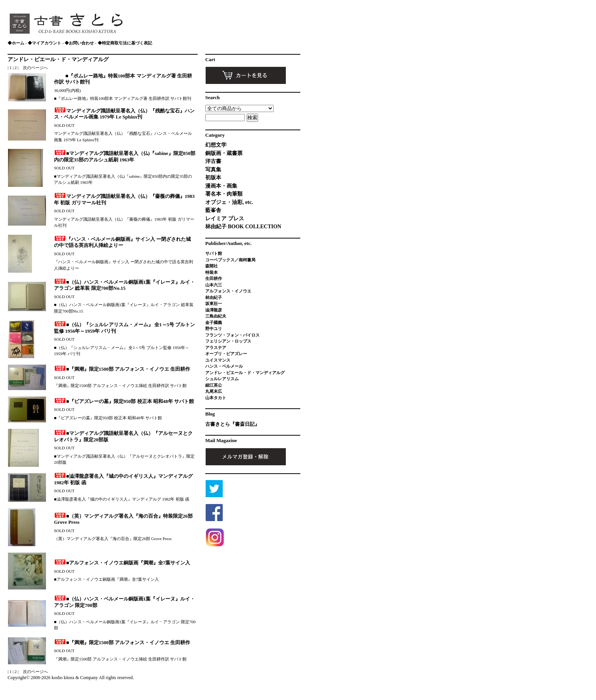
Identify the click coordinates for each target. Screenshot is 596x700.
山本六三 (214, 285)
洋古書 (213, 161)
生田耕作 (214, 278)
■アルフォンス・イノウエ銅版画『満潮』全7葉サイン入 (122, 563)
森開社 (212, 266)
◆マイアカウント (44, 43)
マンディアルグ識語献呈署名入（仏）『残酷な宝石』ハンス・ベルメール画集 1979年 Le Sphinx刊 (124, 114)
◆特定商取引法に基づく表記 (125, 43)
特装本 (212, 272)
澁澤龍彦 (216, 310)
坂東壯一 (214, 303)
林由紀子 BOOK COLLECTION (243, 227)
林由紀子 (214, 297)
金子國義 (214, 322)
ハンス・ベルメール (224, 366)
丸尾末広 (214, 391)
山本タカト (216, 398)
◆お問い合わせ (79, 43)
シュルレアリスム (222, 379)
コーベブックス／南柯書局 (230, 260)
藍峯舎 (213, 210)
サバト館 (214, 253)
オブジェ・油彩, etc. (229, 202)
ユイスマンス (218, 360)
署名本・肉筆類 (224, 194)
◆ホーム (16, 43)
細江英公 (214, 385)
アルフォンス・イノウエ (228, 291)
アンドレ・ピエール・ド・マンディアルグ (58, 59)
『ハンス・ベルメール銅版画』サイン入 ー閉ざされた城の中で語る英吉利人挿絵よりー (122, 242)
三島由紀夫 (216, 316)
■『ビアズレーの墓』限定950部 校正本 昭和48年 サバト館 (124, 401)
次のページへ (35, 68)
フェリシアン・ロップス (228, 341)
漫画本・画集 (221, 186)
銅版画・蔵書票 (224, 153)
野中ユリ (214, 329)
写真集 (213, 170)
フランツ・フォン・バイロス (232, 335)
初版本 (213, 178)
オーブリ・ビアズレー (226, 354)
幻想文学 (216, 145)
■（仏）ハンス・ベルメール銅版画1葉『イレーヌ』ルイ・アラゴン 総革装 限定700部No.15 (124, 285)
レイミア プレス (225, 219)
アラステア (216, 348)
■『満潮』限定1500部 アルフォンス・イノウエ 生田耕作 (122, 369)
